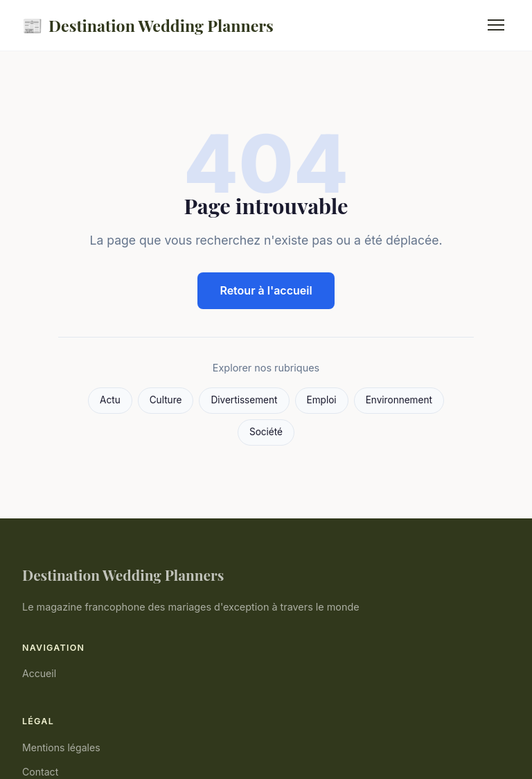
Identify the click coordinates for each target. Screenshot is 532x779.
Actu (110, 400)
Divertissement (244, 400)
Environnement (399, 400)
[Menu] (496, 25)
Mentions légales (61, 747)
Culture (166, 400)
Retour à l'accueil (266, 290)
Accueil (39, 673)
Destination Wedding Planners (148, 25)
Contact (40, 772)
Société (266, 432)
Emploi (322, 400)
